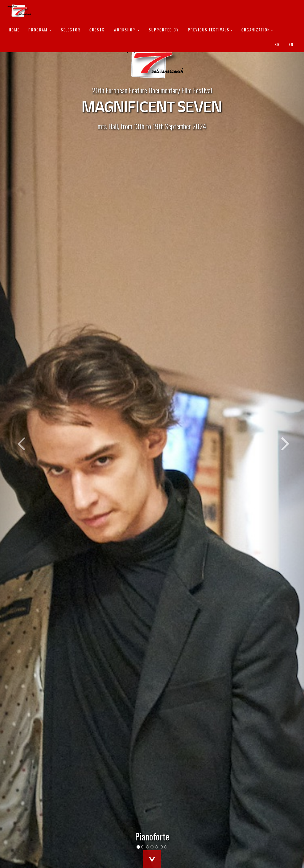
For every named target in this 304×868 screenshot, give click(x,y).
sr (277, 44)
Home (14, 30)
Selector (71, 30)
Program (40, 30)
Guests (97, 30)
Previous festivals (210, 30)
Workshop (127, 30)
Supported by (164, 30)
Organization (257, 30)
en (291, 44)
